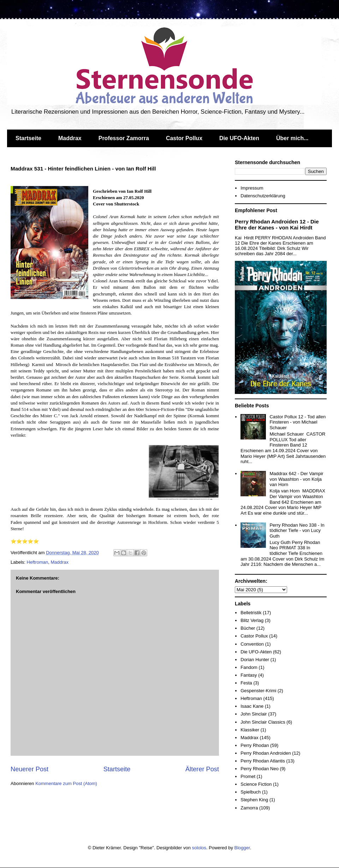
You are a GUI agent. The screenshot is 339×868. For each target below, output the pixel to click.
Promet (248, 776)
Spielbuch (251, 792)
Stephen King (254, 800)
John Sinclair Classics (263, 722)
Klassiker (250, 730)
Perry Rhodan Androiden (266, 753)
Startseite (28, 138)
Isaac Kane (252, 706)
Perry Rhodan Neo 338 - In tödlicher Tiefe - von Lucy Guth (297, 531)
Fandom (249, 667)
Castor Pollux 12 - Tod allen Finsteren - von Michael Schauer (298, 422)
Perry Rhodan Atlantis (263, 761)
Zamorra (249, 808)
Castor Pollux (184, 138)
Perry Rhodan (255, 745)
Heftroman (38, 562)
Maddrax (70, 138)
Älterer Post (202, 769)
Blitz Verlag (252, 620)
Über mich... (292, 138)
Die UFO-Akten (239, 138)
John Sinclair (254, 714)
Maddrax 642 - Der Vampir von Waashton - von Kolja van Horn (296, 479)
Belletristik (251, 613)
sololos (199, 848)
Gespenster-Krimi (258, 691)
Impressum (252, 188)
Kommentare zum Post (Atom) (66, 783)
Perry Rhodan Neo (260, 769)
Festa (246, 683)
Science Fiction (256, 784)
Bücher (248, 628)
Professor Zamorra (124, 138)
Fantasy (249, 675)
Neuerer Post (29, 769)
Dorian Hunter (255, 660)
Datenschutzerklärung (263, 196)
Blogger (242, 848)
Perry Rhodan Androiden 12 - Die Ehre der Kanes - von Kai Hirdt (277, 225)
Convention (252, 644)
